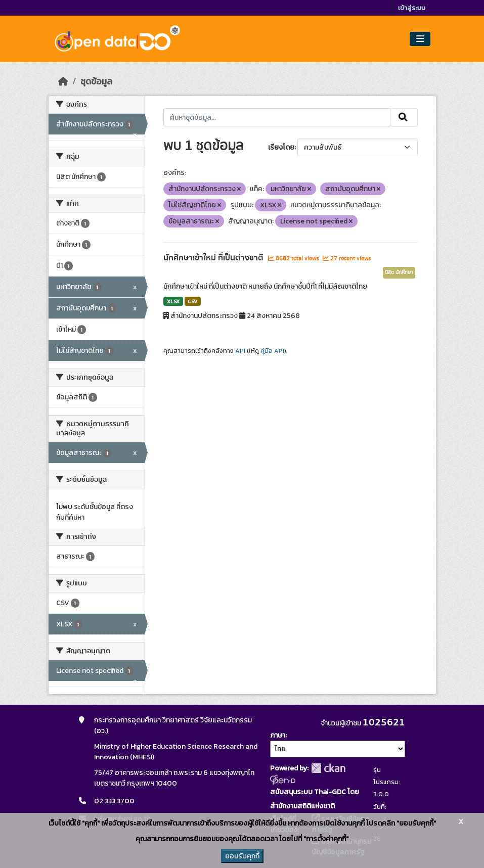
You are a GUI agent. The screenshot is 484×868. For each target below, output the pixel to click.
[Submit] (404, 117)
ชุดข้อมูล (96, 81)
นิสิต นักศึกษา (399, 272)
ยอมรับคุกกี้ (242, 856)
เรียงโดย (281, 147)
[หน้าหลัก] (63, 81)
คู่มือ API (272, 351)
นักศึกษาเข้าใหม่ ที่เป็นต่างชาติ (214, 258)
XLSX (173, 301)
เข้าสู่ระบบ (412, 8)
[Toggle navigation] (420, 39)
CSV (192, 301)
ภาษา (278, 735)
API (240, 351)
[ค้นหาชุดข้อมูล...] (277, 117)
